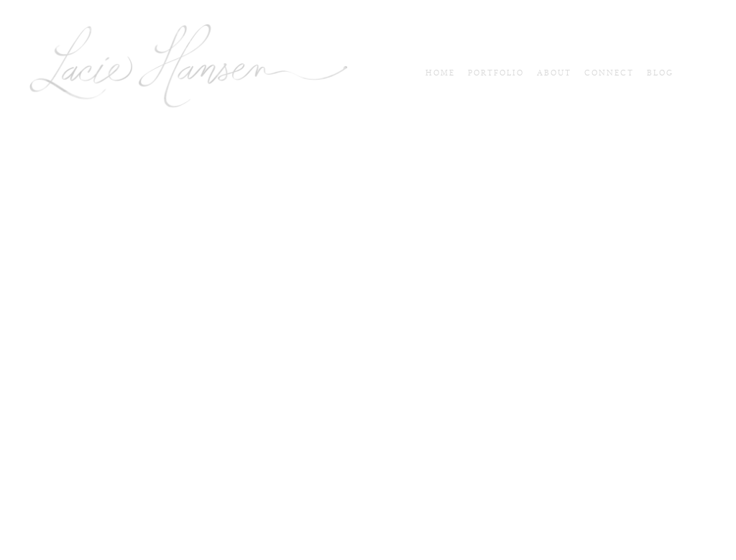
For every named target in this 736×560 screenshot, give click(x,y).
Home (440, 73)
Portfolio (496, 73)
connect (609, 73)
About (554, 73)
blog (660, 73)
